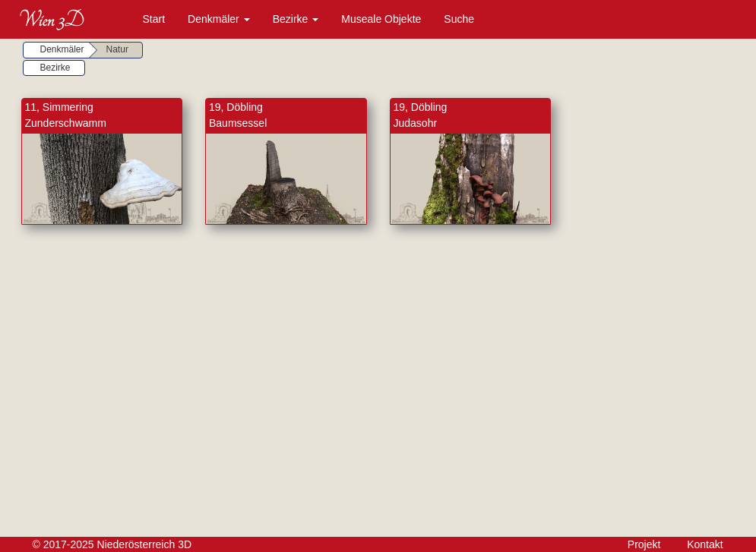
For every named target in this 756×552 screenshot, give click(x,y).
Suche (459, 19)
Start (154, 19)
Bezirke (296, 19)
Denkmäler (219, 19)
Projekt (644, 544)
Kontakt (705, 544)
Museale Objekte (381, 19)
